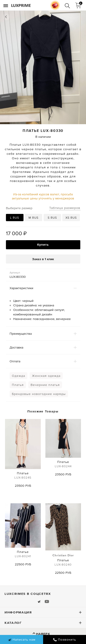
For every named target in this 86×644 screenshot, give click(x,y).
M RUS (34, 218)
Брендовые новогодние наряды (39, 394)
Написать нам (22, 640)
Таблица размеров (65, 208)
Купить (43, 245)
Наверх (43, 634)
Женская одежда (46, 376)
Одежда (18, 376)
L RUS (15, 218)
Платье (23, 476)
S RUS (52, 218)
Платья (18, 385)
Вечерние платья (45, 385)
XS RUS (71, 218)
